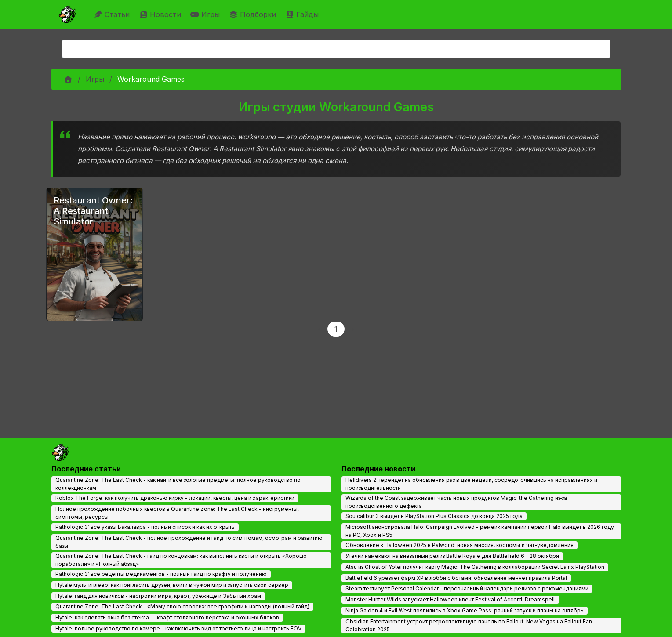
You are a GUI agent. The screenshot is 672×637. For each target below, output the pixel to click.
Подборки (254, 14)
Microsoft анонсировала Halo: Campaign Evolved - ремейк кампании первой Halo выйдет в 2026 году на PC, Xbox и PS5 (480, 531)
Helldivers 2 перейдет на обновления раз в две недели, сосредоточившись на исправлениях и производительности (471, 484)
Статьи (113, 14)
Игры (206, 14)
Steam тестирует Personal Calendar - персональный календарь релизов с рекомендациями (467, 588)
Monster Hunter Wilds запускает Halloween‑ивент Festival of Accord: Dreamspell (450, 599)
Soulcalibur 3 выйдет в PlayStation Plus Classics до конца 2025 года (434, 516)
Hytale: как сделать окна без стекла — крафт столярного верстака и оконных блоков (167, 617)
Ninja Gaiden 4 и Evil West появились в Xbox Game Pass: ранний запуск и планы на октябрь (465, 610)
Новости (161, 14)
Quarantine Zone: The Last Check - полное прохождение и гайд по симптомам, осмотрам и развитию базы (189, 542)
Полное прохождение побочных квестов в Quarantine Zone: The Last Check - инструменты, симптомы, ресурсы (177, 513)
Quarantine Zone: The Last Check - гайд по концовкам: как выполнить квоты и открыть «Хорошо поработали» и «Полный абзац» (181, 560)
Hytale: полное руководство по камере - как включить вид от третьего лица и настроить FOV (178, 628)
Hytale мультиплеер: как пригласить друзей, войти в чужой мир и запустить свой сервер (172, 585)
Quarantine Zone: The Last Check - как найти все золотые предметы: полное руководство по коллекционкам (178, 484)
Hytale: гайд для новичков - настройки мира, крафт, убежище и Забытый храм (158, 596)
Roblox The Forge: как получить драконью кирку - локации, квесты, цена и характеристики (175, 498)
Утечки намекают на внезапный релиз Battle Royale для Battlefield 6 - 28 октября (452, 556)
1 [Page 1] (336, 329)
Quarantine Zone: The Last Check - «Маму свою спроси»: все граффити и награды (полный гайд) (182, 606)
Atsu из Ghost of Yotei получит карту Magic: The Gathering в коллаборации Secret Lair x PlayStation (475, 567)
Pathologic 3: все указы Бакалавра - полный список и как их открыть (145, 527)
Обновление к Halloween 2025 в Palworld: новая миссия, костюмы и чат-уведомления (460, 545)
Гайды (303, 14)
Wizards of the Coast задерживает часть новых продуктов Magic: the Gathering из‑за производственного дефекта (456, 502)
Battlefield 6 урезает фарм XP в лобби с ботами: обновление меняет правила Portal (456, 578)
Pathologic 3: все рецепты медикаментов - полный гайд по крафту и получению (161, 574)
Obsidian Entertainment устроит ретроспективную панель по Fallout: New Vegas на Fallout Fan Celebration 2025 (469, 625)
